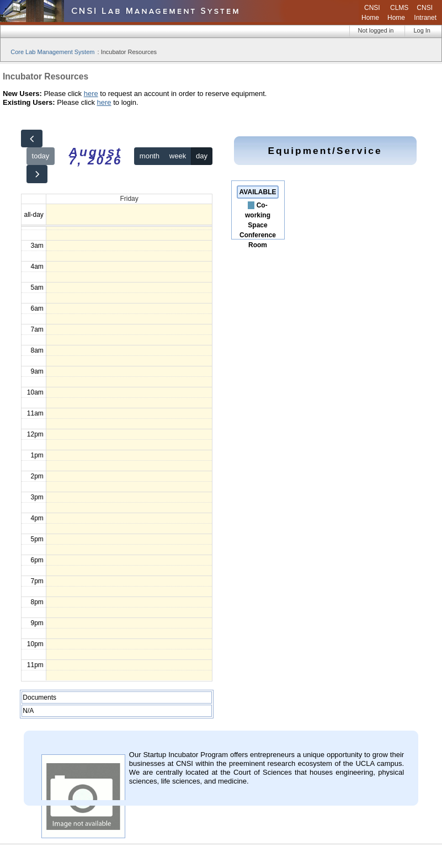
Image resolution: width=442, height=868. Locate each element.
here (91, 94)
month (150, 156)
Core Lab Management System (52, 52)
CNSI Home (371, 13)
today (41, 156)
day (202, 156)
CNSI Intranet (425, 13)
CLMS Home (398, 13)
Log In (422, 30)
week (178, 156)
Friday (129, 199)
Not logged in (376, 30)
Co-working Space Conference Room (258, 225)
